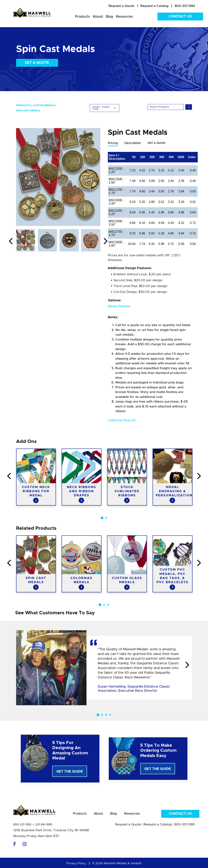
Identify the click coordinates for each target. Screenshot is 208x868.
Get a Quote (37, 63)
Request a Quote (128, 826)
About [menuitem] (98, 17)
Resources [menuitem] (124, 17)
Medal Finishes (119, 306)
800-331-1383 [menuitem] (185, 6)
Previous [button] (11, 241)
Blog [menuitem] (109, 17)
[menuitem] (121, 6)
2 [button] (106, 518)
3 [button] (108, 605)
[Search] (166, 107)
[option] (58, 177)
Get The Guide (70, 772)
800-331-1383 (22, 826)
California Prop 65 (122, 420)
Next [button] (106, 241)
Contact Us (180, 17)
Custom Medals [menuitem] (44, 105)
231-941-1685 (44, 826)
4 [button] (110, 715)
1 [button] (102, 518)
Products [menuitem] (82, 17)
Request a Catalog (158, 826)
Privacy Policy (76, 865)
